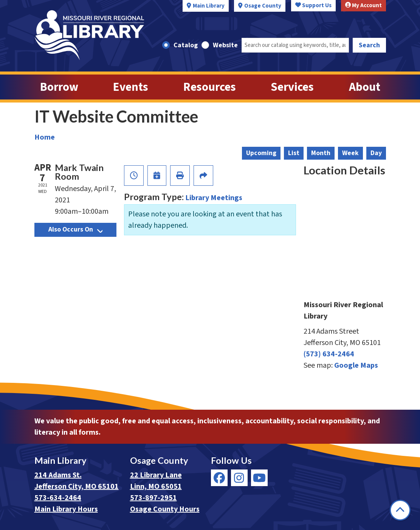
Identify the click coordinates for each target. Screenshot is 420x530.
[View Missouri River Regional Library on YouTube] (259, 478)
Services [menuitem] (292, 87)
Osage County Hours (165, 509)
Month (321, 153)
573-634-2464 (58, 498)
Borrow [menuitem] (59, 87)
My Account (363, 5)
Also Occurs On (75, 229)
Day (376, 153)
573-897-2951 (153, 498)
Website (225, 45)
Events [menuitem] (131, 87)
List (294, 153)
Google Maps (356, 365)
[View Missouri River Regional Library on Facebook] (219, 478)
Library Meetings (214, 198)
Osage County (263, 6)
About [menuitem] (365, 87)
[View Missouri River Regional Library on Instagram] (239, 478)
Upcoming (261, 153)
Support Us (313, 5)
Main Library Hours (66, 509)
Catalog (186, 45)
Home (45, 137)
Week (350, 153)
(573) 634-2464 (329, 354)
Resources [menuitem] (210, 87)
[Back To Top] (400, 510)
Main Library (209, 6)
